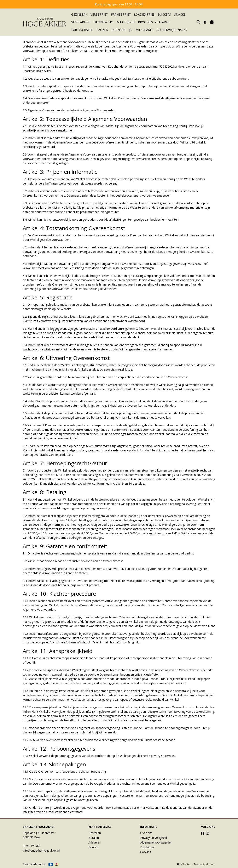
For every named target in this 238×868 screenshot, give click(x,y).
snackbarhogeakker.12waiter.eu (120, 78)
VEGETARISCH (81, 22)
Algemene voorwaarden (156, 842)
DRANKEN (93, 30)
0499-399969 (32, 846)
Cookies (146, 852)
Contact (94, 847)
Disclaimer (147, 847)
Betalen (94, 838)
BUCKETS (164, 14)
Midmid (211, 864)
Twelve (198, 864)
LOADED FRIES (144, 14)
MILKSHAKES (119, 30)
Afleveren (95, 842)
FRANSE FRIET (121, 14)
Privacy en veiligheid (154, 838)
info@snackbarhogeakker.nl (41, 850)
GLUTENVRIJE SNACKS (146, 30)
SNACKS (180, 14)
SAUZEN (77, 30)
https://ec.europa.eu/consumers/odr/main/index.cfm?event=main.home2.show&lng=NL (81, 642)
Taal (26, 864)
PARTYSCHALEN (184, 22)
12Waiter (185, 864)
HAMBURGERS (104, 22)
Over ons (146, 833)
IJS (105, 30)
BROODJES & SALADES (154, 22)
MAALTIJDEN (126, 22)
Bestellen (95, 833)
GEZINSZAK (79, 14)
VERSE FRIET (99, 14)
